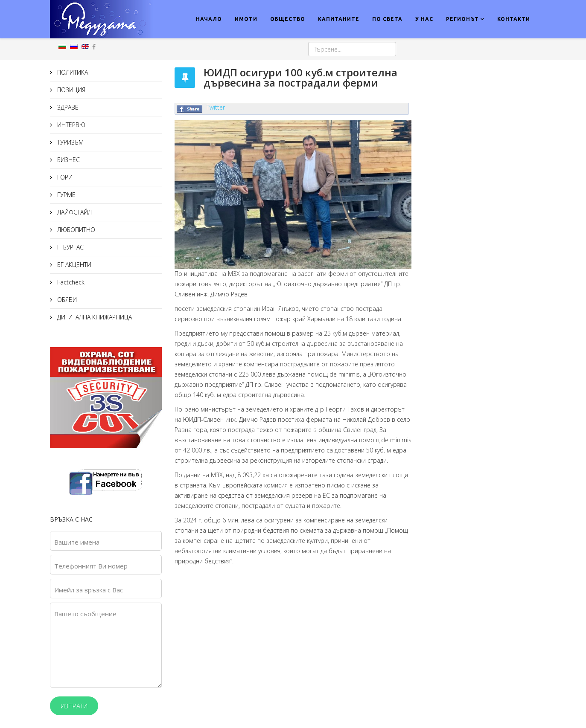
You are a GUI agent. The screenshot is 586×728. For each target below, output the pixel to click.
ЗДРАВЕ (67, 107)
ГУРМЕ (66, 195)
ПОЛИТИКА (72, 72)
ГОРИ (64, 177)
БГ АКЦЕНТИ (73, 265)
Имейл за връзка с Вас (89, 590)
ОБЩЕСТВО (288, 19)
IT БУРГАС (70, 247)
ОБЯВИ (66, 300)
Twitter (216, 107)
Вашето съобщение (85, 614)
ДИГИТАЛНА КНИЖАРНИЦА (94, 317)
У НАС (424, 19)
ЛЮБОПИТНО (75, 230)
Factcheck (70, 282)
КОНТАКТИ (514, 19)
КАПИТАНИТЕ (339, 19)
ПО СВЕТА (387, 19)
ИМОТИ (246, 19)
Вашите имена (77, 542)
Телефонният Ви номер (91, 566)
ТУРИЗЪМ (70, 142)
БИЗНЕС (68, 160)
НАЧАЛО (209, 19)
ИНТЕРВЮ (70, 125)
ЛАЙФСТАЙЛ (74, 212)
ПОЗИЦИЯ (70, 90)
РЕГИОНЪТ (462, 19)
